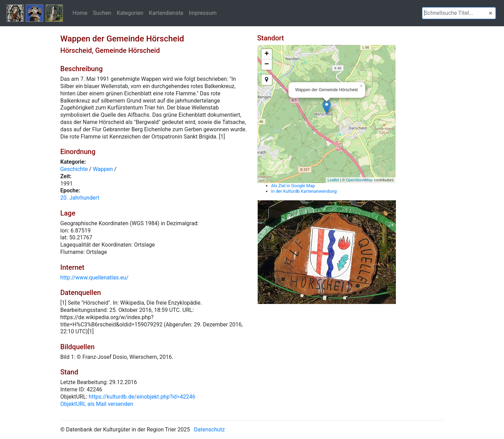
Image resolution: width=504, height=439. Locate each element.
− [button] (267, 65)
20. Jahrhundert (80, 198)
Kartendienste (166, 13)
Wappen (103, 169)
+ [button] (267, 54)
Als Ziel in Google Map (293, 186)
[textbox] (459, 13)
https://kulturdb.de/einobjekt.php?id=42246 (142, 397)
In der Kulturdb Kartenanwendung (304, 191)
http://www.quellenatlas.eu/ (94, 278)
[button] (491, 13)
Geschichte (74, 169)
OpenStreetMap (359, 180)
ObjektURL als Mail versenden (97, 404)
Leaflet (333, 180)
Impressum (203, 13)
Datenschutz (210, 430)
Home (80, 13)
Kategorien (130, 13)
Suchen (102, 13)
